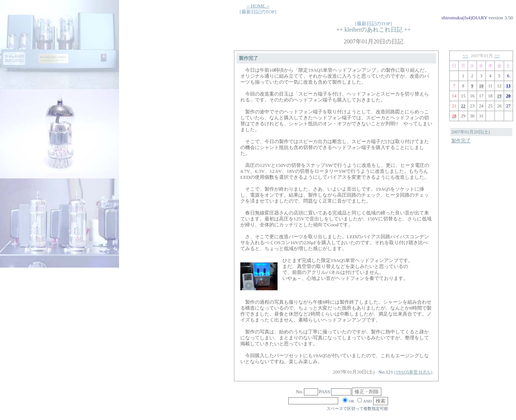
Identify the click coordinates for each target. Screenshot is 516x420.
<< (465, 56)
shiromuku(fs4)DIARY (464, 18)
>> (497, 56)
